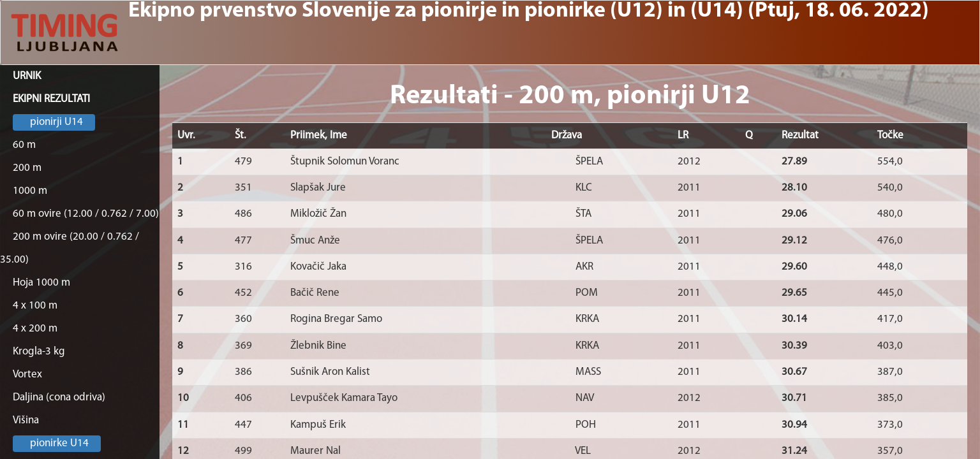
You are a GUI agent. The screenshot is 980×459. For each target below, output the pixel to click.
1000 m (30, 191)
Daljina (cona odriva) (59, 397)
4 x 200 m (35, 329)
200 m (27, 168)
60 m (24, 145)
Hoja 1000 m (41, 283)
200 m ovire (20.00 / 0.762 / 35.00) (70, 248)
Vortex (27, 375)
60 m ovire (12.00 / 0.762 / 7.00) (86, 214)
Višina (26, 420)
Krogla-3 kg (39, 352)
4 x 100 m (35, 306)
